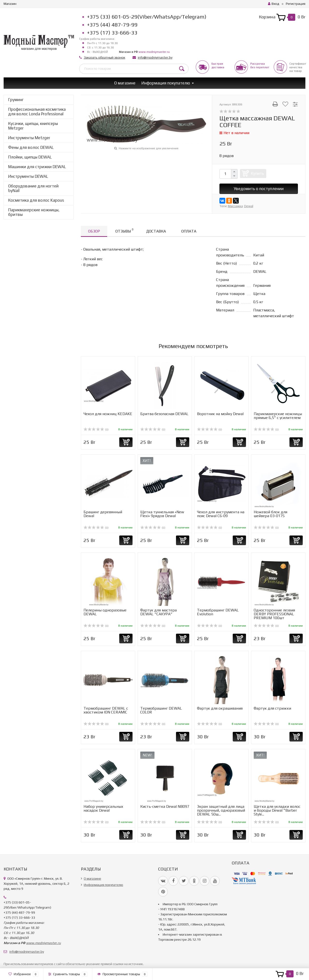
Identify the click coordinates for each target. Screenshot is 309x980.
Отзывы (124, 230)
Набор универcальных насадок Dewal (103, 808)
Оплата (189, 231)
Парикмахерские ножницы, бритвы (34, 212)
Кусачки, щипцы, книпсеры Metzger (33, 126)
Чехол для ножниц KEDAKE (108, 414)
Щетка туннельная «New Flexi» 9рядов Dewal (162, 514)
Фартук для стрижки (272, 708)
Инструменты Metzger (29, 138)
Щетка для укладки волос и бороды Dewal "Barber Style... (277, 810)
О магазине (125, 83)
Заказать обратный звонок (105, 57)
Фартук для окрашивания (220, 708)
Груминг (16, 100)
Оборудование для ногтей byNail (33, 188)
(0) (96, 430)
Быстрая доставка (218, 65)
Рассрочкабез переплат (260, 65)
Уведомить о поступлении (259, 189)
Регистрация (296, 4)
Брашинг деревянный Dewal (103, 514)
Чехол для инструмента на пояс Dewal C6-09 (221, 514)
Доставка (156, 231)
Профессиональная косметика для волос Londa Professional (37, 112)
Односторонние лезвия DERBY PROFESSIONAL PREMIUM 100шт (274, 614)
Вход (274, 4)
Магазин (10, 4)
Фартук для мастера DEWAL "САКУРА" (158, 612)
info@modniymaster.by (155, 57)
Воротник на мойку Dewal (220, 414)
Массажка (235, 206)
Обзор (94, 231)
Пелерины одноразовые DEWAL (105, 612)
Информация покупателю (166, 83)
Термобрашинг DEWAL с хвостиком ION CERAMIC (106, 710)
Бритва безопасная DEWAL (164, 414)
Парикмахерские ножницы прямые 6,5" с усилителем (278, 416)
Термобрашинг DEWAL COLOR (161, 710)
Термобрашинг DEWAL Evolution (218, 612)
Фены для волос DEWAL (31, 147)
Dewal (249, 206)
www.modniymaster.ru (154, 52)
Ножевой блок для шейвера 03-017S (270, 514)
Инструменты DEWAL (28, 176)
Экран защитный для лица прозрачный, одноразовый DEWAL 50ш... (221, 810)
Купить (257, 173)
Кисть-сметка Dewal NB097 (165, 806)
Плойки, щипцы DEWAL (30, 157)
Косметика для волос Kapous (36, 200)
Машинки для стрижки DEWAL (37, 167)
